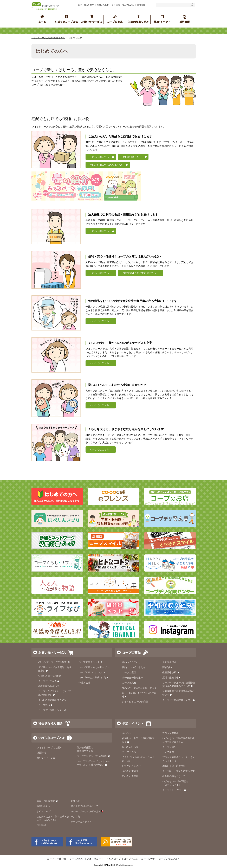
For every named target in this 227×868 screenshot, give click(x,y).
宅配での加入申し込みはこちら (107, 165)
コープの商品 (131, 653)
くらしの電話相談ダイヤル (52, 700)
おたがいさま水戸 (131, 766)
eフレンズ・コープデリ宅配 (54, 662)
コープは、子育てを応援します (179, 771)
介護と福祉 (84, 683)
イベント (127, 733)
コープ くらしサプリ (173, 790)
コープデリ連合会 (57, 859)
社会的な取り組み (51, 724)
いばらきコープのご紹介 (49, 748)
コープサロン (169, 747)
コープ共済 (46, 705)
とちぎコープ (114, 859)
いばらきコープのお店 (50, 676)
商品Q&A (167, 667)
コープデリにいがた (169, 859)
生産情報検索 (171, 672)
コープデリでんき (49, 681)
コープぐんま (131, 859)
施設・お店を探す (86, 5)
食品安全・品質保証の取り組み (140, 688)
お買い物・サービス (52, 653)
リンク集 (75, 817)
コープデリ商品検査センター (179, 700)
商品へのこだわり (131, 662)
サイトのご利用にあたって (85, 806)
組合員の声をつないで (174, 776)
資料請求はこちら (132, 157)
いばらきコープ (95, 859)
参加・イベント (133, 724)
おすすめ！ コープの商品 (135, 702)
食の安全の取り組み (133, 678)
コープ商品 (129, 683)
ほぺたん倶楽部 (130, 776)
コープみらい (76, 859)
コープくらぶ (129, 752)
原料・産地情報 (172, 678)
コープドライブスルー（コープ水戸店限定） (54, 693)
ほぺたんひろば (130, 747)
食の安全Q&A (170, 662)
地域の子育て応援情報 (174, 766)
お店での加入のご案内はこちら (139, 273)
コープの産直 (129, 672)
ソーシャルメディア (81, 822)
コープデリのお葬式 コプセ (94, 678)
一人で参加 (168, 752)
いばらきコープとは (51, 738)
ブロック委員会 (170, 733)
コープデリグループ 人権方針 (93, 756)
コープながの (148, 859)
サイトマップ (44, 811)
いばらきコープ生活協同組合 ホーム (48, 38)
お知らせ (75, 801)
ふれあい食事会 (130, 771)
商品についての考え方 (134, 667)
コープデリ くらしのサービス (94, 667)
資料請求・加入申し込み (123, 5)
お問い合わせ (103, 5)
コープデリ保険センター (52, 710)
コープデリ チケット (91, 662)
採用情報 (141, 5)
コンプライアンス (46, 758)
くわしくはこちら (99, 157)
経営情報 (41, 753)
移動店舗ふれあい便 (49, 686)
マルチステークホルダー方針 (87, 811)
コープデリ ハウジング (92, 672)
